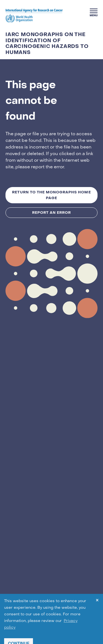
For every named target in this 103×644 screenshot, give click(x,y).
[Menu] (94, 12)
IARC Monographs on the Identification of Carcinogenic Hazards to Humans (47, 44)
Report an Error (52, 213)
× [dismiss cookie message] (97, 601)
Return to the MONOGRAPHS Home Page (51, 195)
